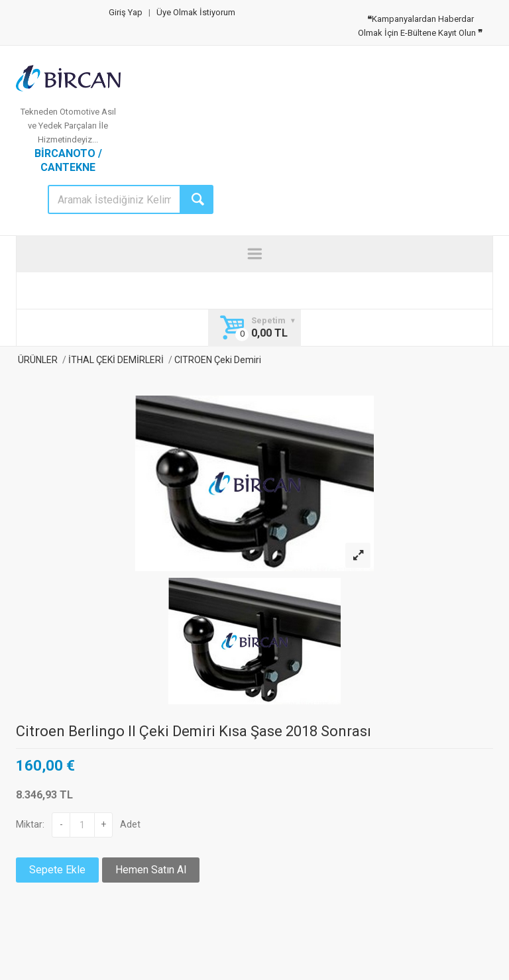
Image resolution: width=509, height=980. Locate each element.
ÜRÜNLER (37, 360)
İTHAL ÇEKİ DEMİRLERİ (116, 360)
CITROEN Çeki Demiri (217, 360)
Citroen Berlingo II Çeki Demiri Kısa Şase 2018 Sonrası (194, 731)
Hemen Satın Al (151, 870)
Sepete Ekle (57, 870)
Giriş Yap (126, 12)
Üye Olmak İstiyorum (196, 12)
